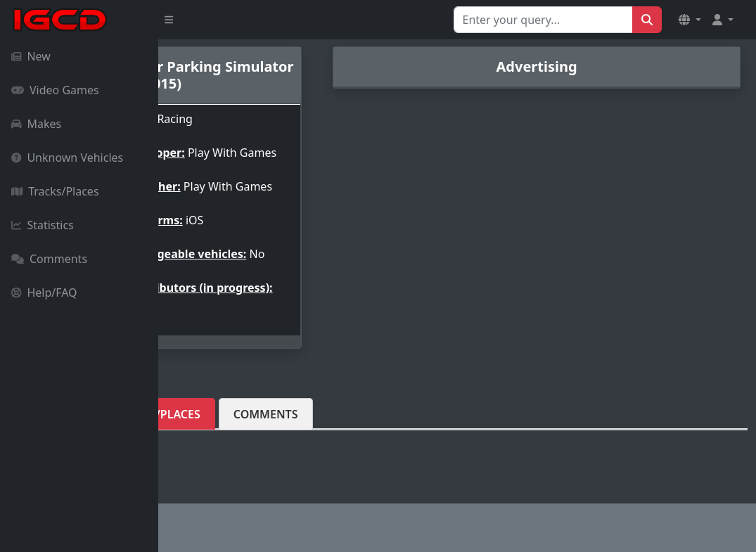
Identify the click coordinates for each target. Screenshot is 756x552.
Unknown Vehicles (67, 158)
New (31, 56)
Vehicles (207, 439)
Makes (36, 124)
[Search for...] (543, 20)
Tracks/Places (55, 191)
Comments (49, 259)
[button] (690, 20)
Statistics (43, 225)
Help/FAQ (44, 293)
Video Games (55, 90)
